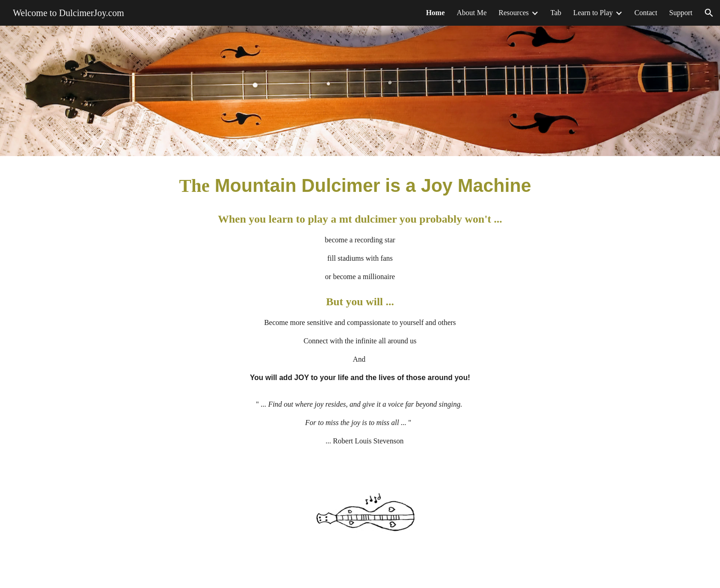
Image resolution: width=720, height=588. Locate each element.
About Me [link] (472, 13)
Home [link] (436, 13)
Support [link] (681, 13)
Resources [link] (514, 13)
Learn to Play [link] (593, 13)
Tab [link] (556, 13)
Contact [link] (646, 13)
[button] (709, 13)
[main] (360, 313)
